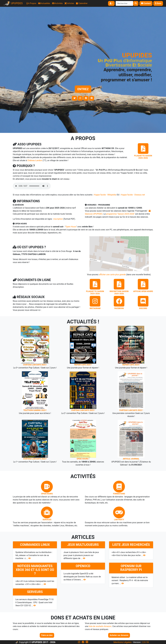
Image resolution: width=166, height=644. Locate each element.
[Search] (124, 3)
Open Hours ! (83, 459)
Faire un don (47, 635)
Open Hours (71, 227)
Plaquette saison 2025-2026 (143, 157)
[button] (111, 3)
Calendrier (82, 3)
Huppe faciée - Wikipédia (105, 195)
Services (47, 520)
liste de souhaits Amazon (100, 626)
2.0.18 (146, 642)
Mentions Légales (122, 642)
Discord (143, 308)
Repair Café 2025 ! (83, 365)
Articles (69, 3)
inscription (58, 219)
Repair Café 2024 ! (131, 365)
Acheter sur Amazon (119, 635)
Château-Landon (35, 160)
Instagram (95, 308)
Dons (158, 3)
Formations (119, 494)
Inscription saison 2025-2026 (119, 292)
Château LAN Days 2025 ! (35, 365)
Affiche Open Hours (143, 291)
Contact (146, 3)
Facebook (119, 308)
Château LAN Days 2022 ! (131, 410)
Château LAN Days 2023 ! (83, 410)
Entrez (83, 89)
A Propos (31, 3)
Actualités (44, 3)
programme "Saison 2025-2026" (120, 214)
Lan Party (119, 520)
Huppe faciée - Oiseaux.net (133, 195)
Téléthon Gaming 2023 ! (35, 410)
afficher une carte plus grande (112, 275)
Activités (57, 3)
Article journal (131, 459)
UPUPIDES (13, 3)
